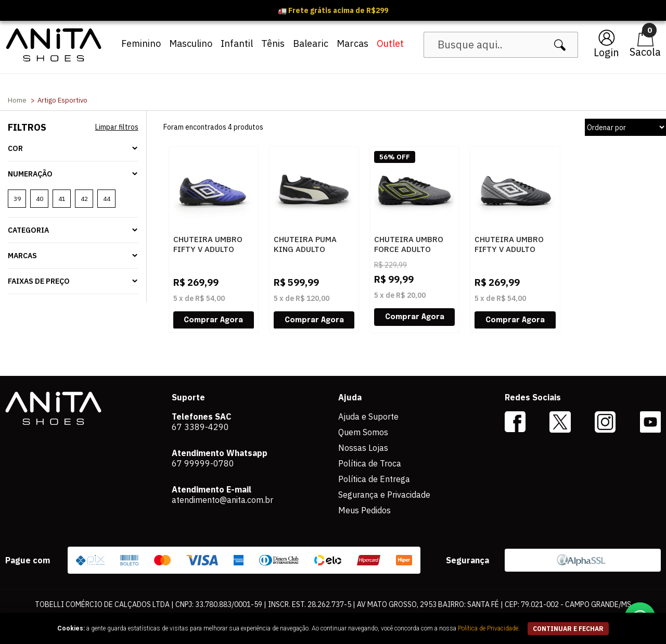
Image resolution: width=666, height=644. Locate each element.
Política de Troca (370, 463)
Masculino (191, 43)
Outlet (390, 43)
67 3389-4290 (200, 427)
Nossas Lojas (363, 448)
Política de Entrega (374, 479)
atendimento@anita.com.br (222, 500)
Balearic (311, 43)
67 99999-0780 (203, 463)
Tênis (273, 43)
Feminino (141, 43)
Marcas (353, 43)
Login (606, 52)
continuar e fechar (568, 629)
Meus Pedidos (364, 510)
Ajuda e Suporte (368, 416)
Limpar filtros (117, 127)
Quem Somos (363, 432)
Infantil (237, 43)
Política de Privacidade (488, 628)
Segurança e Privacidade (384, 495)
